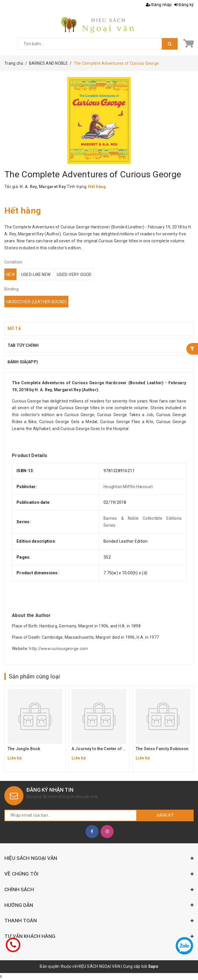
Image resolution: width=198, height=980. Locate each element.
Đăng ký (184, 5)
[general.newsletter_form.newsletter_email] (71, 815)
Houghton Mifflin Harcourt (128, 487)
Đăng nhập (159, 5)
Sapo (153, 966)
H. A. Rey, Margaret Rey (43, 187)
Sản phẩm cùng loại (34, 676)
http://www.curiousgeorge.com (58, 649)
